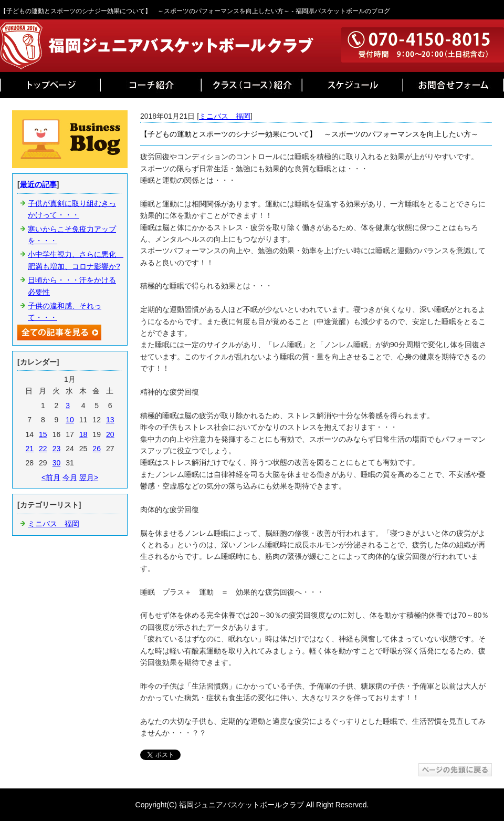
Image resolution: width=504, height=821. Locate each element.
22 (43, 449)
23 (57, 449)
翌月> (89, 477)
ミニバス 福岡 (225, 116)
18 (83, 434)
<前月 (51, 477)
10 (70, 420)
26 (97, 449)
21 (29, 449)
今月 (70, 477)
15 (43, 434)
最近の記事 (38, 184)
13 (110, 420)
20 (110, 434)
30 (57, 463)
